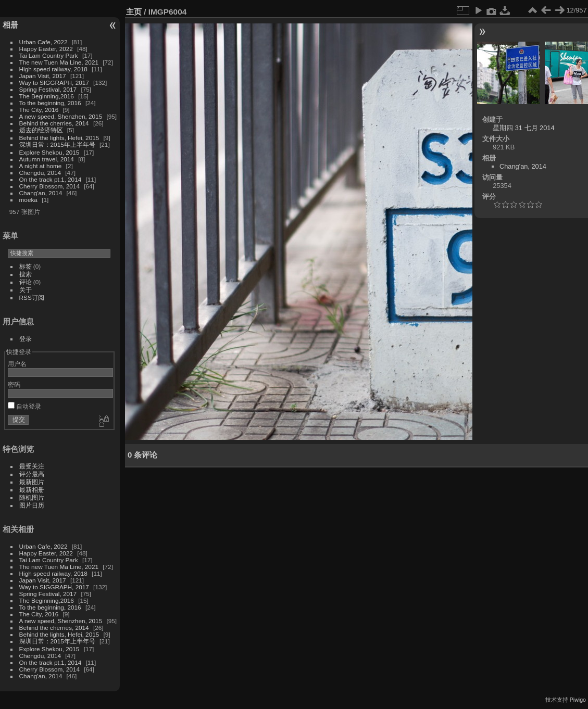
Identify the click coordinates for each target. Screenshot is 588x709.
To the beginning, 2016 (50, 103)
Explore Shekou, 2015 (49, 152)
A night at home (41, 166)
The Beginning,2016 (47, 96)
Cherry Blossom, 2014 (49, 186)
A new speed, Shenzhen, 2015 (61, 116)
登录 (26, 339)
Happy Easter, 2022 (46, 49)
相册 (10, 25)
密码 (14, 384)
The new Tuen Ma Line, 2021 (59, 62)
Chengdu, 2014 (40, 173)
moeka (28, 200)
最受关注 (32, 466)
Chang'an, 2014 (41, 193)
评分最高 (32, 474)
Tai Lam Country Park (49, 55)
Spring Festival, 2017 (48, 89)
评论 (26, 282)
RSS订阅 (32, 297)
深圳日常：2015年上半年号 (57, 144)
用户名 (17, 364)
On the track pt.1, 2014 (51, 179)
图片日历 (32, 505)
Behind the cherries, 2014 (54, 123)
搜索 (26, 274)
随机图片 (32, 497)
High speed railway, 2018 (53, 69)
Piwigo (578, 700)
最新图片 (32, 482)
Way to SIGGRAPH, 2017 (54, 83)
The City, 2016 (39, 110)
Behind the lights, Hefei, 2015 (59, 138)
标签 (26, 266)
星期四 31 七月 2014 (523, 128)
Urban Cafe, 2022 (43, 42)
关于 (26, 290)
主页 (134, 12)
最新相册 (32, 490)
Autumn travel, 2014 (47, 159)
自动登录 (24, 406)
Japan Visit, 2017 (43, 76)
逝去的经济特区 (41, 130)
